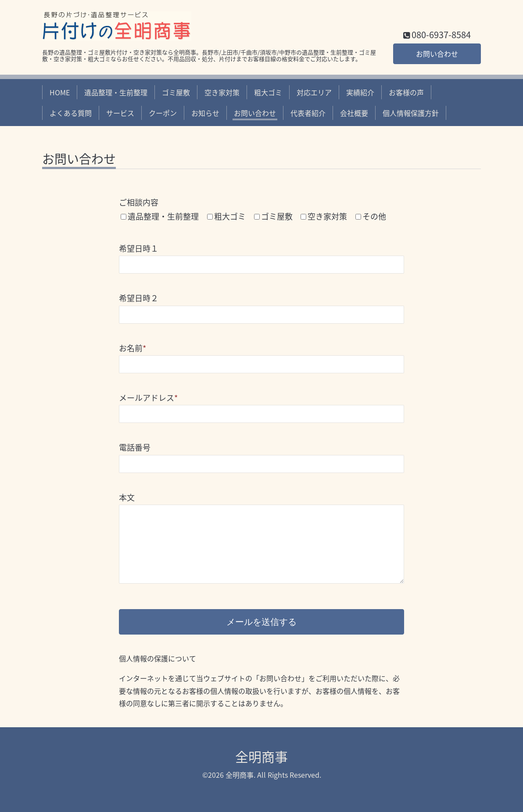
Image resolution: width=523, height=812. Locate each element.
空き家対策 (222, 92)
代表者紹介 (308, 113)
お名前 (133, 348)
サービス (120, 113)
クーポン (163, 113)
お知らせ (205, 113)
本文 (127, 497)
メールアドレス (148, 398)
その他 (374, 216)
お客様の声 (406, 92)
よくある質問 (71, 113)
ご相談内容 (139, 202)
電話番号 (135, 447)
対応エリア (314, 92)
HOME (60, 92)
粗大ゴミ (268, 92)
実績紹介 (360, 92)
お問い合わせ (437, 54)
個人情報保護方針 (411, 113)
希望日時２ (139, 298)
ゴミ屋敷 (176, 92)
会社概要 (354, 113)
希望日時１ (139, 248)
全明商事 (261, 756)
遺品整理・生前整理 (116, 92)
